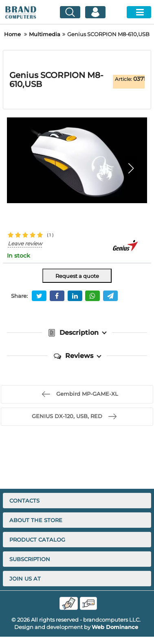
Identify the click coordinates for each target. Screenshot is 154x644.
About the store (36, 520)
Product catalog (37, 540)
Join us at (25, 579)
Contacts (24, 501)
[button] (131, 168)
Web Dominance (115, 627)
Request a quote (77, 276)
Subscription (30, 559)
